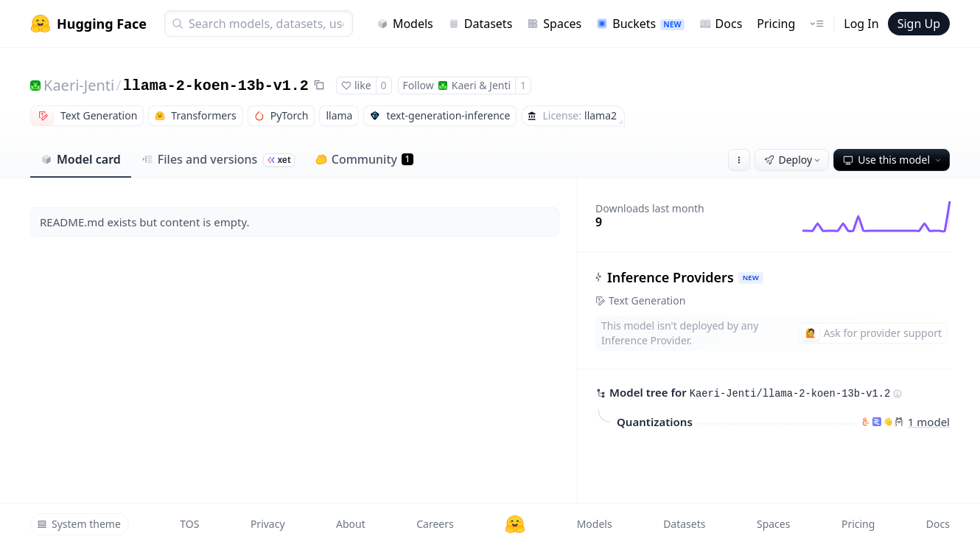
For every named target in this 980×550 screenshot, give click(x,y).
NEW (751, 278)
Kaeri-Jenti (79, 85)
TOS (189, 524)
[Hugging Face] (515, 524)
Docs (721, 24)
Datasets (480, 24)
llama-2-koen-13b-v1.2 (216, 86)
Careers (435, 524)
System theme (79, 524)
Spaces (554, 24)
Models (405, 24)
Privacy (268, 524)
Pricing (776, 24)
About (351, 524)
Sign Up (919, 24)
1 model (929, 421)
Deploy (794, 160)
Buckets (640, 24)
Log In (861, 24)
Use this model (893, 160)
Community (364, 159)
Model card (81, 159)
